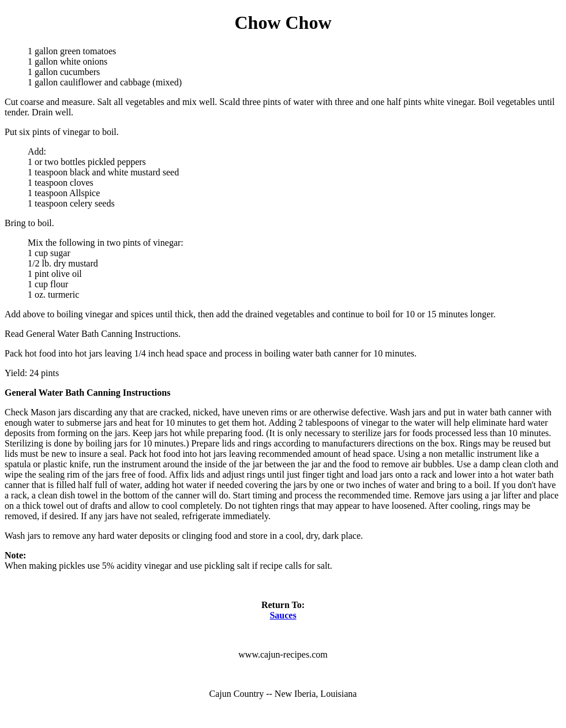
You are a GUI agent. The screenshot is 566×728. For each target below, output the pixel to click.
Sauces (283, 615)
